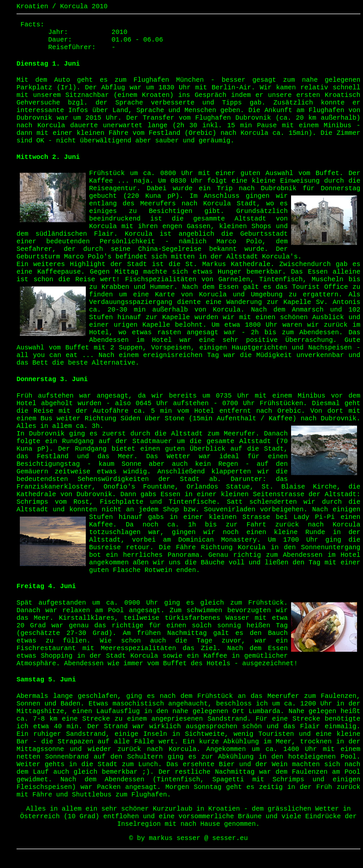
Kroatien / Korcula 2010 (62, 6)
